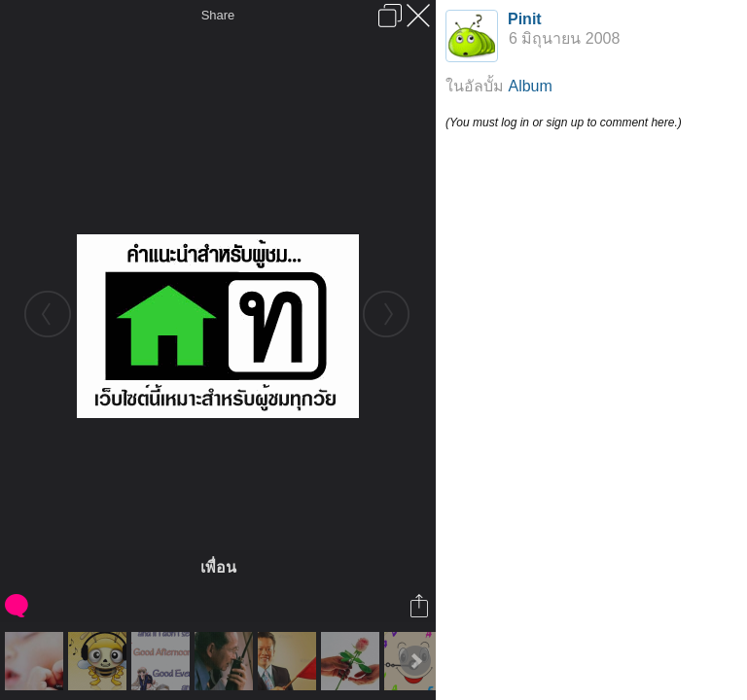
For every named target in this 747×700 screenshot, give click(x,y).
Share (218, 15)
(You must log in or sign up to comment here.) (564, 122)
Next (415, 661)
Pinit (525, 19)
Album (530, 86)
